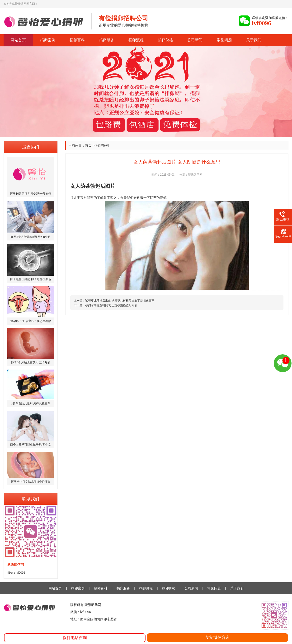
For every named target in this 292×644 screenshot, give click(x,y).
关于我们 (254, 40)
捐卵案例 (48, 40)
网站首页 (18, 40)
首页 (88, 145)
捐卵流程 (136, 40)
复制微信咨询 (217, 637)
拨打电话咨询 (75, 638)
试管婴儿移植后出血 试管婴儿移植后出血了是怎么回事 (120, 301)
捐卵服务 (107, 40)
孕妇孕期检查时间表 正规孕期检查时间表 (111, 305)
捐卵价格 (165, 40)
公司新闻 (195, 40)
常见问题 (224, 40)
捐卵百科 (77, 40)
